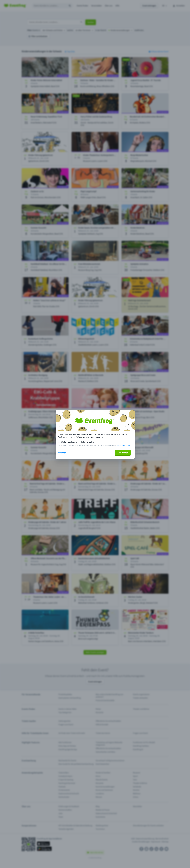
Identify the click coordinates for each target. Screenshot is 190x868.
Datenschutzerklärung (124, 445)
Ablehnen (62, 453)
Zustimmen (123, 453)
